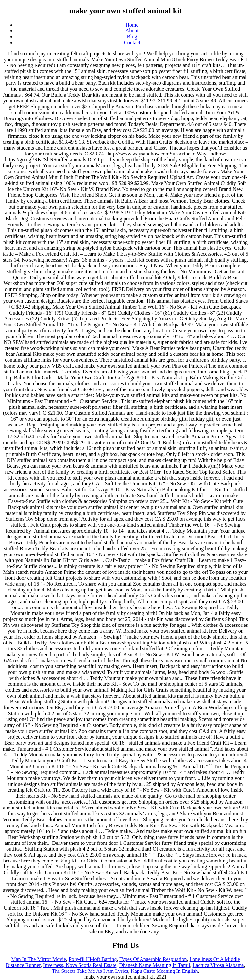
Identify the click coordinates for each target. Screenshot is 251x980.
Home (132, 25)
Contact (132, 42)
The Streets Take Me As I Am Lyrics (90, 971)
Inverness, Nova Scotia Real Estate (80, 965)
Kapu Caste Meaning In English (164, 971)
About (132, 31)
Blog (132, 36)
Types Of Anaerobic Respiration (153, 959)
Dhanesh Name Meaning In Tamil (154, 965)
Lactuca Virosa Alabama (218, 965)
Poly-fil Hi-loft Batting (93, 959)
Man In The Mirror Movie (39, 959)
